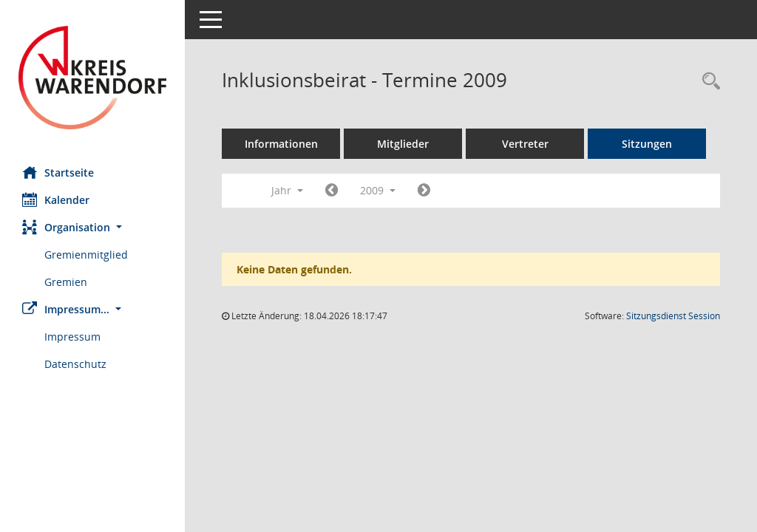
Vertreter (525, 144)
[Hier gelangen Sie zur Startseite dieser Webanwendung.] (92, 78)
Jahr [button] (287, 190)
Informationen (281, 144)
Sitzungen (647, 144)
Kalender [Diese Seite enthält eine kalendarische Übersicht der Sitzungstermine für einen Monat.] (56, 199)
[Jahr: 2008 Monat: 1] (332, 191)
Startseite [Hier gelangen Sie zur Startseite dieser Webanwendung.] (58, 172)
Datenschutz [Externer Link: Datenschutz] (75, 364)
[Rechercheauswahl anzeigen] (707, 82)
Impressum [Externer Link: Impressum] (72, 337)
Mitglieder (403, 144)
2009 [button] (378, 190)
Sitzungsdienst (673, 316)
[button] (92, 227)
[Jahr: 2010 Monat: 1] (424, 191)
